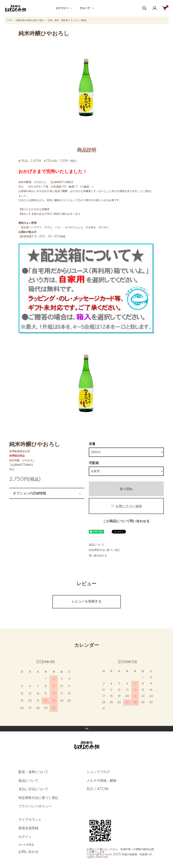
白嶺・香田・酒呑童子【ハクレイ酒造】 (68, 20)
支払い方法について (33, 789)
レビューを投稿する (87, 602)
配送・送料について (33, 772)
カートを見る (26, 845)
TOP (9, 20)
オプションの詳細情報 (30, 493)
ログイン (25, 837)
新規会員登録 (28, 828)
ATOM (103, 789)
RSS (90, 789)
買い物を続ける (98, 556)
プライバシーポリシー (35, 806)
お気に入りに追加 (126, 506)
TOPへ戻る (86, 729)
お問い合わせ (28, 852)
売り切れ (126, 489)
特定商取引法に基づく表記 (104, 550)
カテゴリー (62, 8)
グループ (85, 8)
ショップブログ (98, 772)
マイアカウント (30, 820)
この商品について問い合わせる (126, 521)
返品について (97, 545)
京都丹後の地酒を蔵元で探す (30, 20)
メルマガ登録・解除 (102, 781)
